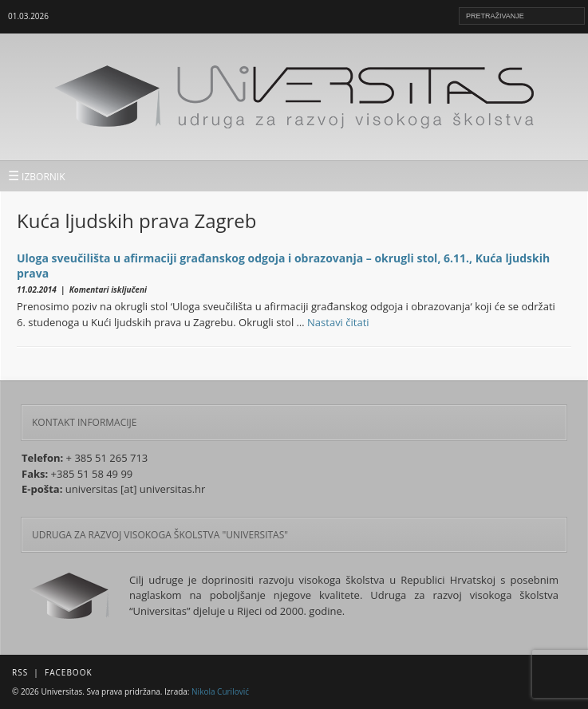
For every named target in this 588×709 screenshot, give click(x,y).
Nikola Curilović (220, 691)
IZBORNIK (37, 175)
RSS (20, 672)
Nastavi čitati (338, 322)
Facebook (68, 672)
